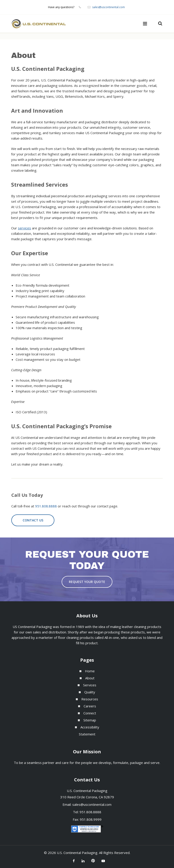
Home (90, 671)
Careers (90, 706)
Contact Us (33, 520)
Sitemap (90, 720)
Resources (90, 699)
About (90, 678)
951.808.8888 (46, 506)
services (24, 228)
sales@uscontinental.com (109, 7)
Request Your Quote (87, 582)
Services (90, 685)
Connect (90, 713)
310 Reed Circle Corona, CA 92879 (87, 797)
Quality (90, 692)
